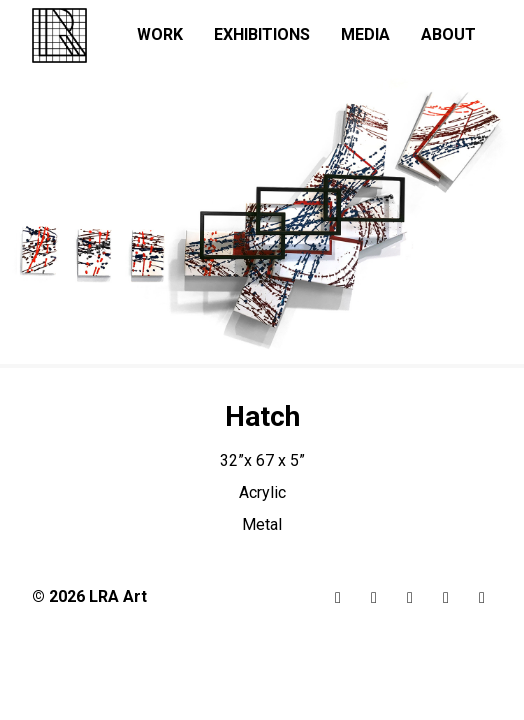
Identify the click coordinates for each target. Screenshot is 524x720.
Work (160, 34)
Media (365, 34)
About (448, 34)
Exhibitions (262, 34)
